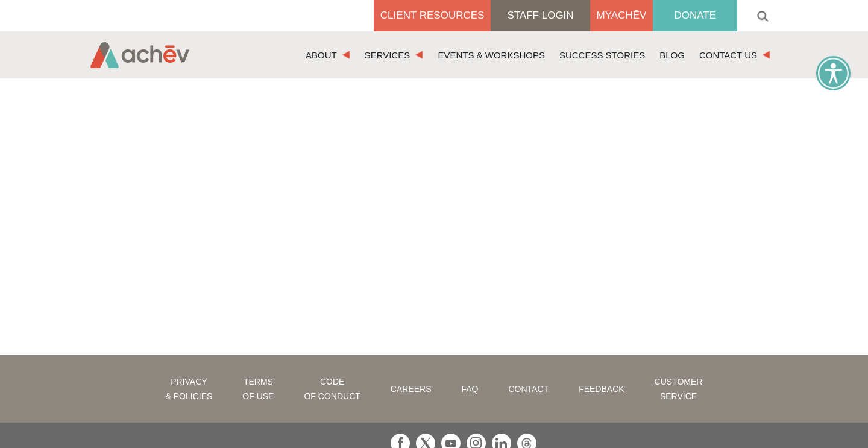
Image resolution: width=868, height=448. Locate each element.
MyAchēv (622, 15)
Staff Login (540, 15)
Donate (695, 15)
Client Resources (432, 15)
